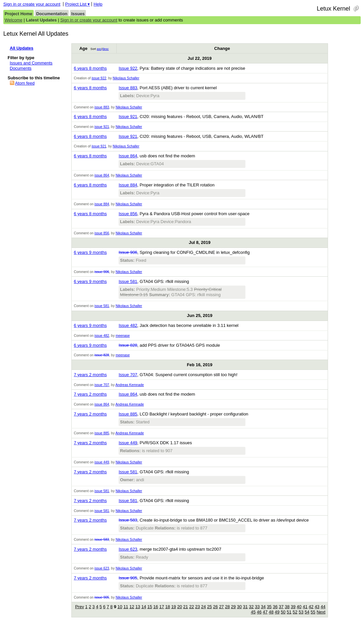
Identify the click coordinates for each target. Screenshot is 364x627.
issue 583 (102, 540)
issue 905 (102, 597)
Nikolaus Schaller (126, 78)
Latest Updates (41, 20)
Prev (79, 607)
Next (321, 612)
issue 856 (102, 233)
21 (186, 607)
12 (132, 607)
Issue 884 (128, 185)
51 (289, 612)
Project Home (18, 14)
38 (287, 607)
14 (144, 607)
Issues (78, 14)
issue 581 (102, 306)
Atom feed (25, 83)
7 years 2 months (90, 375)
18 (167, 607)
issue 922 (99, 78)
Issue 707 (128, 375)
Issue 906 (128, 252)
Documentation (52, 14)
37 (281, 607)
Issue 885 (128, 414)
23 (198, 607)
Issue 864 (128, 156)
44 (323, 607)
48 (271, 612)
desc (106, 49)
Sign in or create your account (32, 4)
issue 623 (102, 568)
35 (269, 607)
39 (293, 607)
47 (265, 612)
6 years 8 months (90, 68)
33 (257, 607)
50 (283, 612)
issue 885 (102, 433)
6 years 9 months (90, 252)
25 (209, 607)
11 (126, 607)
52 (295, 612)
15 (150, 607)
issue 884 (102, 204)
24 (203, 607)
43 (317, 607)
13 (138, 607)
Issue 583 (128, 520)
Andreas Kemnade (129, 385)
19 (173, 607)
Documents (21, 68)
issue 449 (102, 462)
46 (259, 612)
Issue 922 (128, 68)
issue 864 (102, 175)
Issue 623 (128, 549)
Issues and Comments (31, 63)
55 (313, 612)
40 (299, 607)
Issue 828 (128, 345)
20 (179, 607)
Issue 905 (128, 578)
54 (307, 612)
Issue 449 (128, 443)
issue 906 (102, 272)
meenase (123, 336)
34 (263, 607)
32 (251, 607)
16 (156, 607)
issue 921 (102, 127)
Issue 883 (128, 88)
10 (120, 607)
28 (227, 607)
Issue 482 (128, 325)
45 (253, 612)
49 (277, 612)
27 (221, 607)
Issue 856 (128, 214)
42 (311, 607)
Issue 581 (128, 281)
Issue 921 (128, 117)
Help (98, 4)
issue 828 (102, 355)
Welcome (14, 20)
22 (192, 607)
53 (301, 612)
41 (305, 607)
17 (162, 607)
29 (233, 607)
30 (239, 607)
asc (99, 49)
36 (275, 607)
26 (215, 607)
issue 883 (102, 107)
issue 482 (102, 336)
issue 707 (102, 385)
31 (245, 607)
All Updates (22, 48)
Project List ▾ (77, 4)
